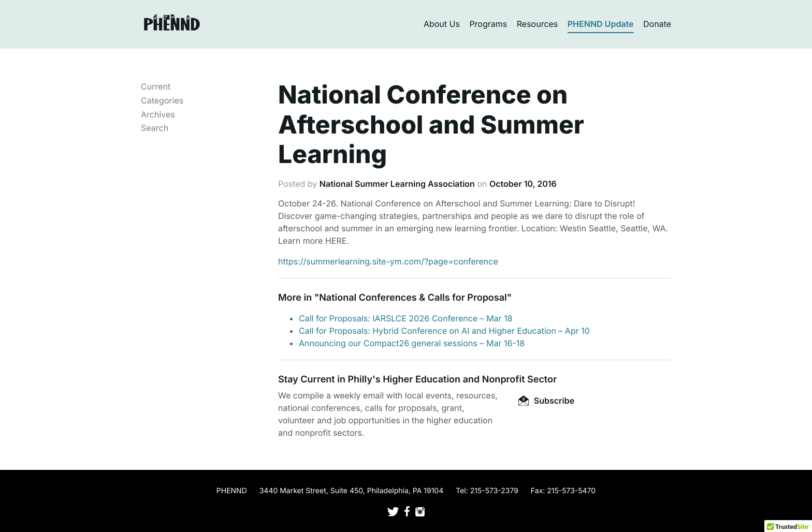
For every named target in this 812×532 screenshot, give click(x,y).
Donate (657, 24)
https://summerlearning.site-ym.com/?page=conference (388, 261)
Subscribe (546, 401)
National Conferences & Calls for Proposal (413, 298)
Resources (538, 24)
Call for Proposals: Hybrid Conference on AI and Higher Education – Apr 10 (444, 331)
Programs (488, 24)
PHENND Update (601, 24)
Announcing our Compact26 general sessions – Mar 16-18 (412, 343)
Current (156, 86)
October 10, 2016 (523, 184)
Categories (162, 100)
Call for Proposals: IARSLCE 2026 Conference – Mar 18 (406, 318)
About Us (442, 24)
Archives (158, 114)
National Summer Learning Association (397, 184)
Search (155, 128)
